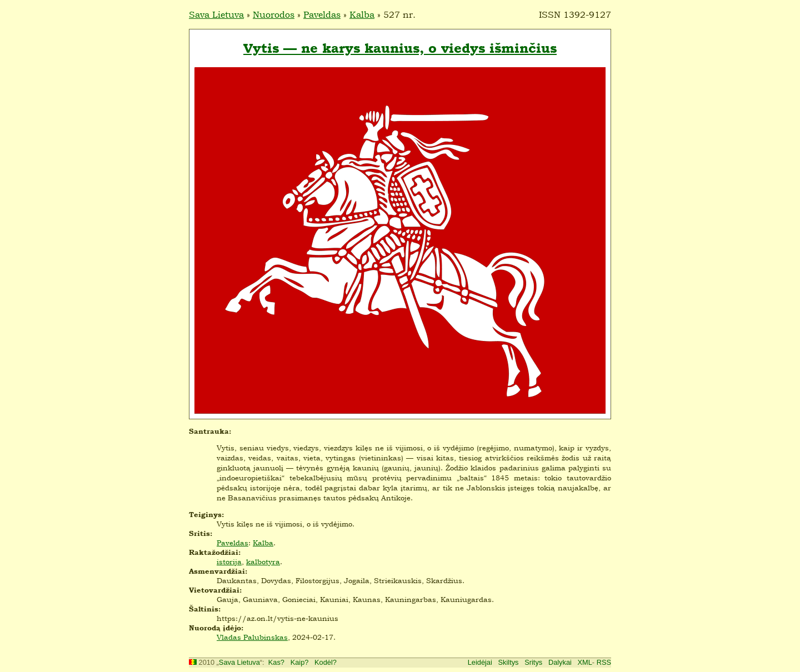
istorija (229, 561)
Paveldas (322, 14)
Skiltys (509, 662)
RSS (604, 662)
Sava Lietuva (216, 14)
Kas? (276, 662)
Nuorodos (274, 14)
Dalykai (560, 662)
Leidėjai (480, 662)
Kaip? (300, 662)
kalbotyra (263, 561)
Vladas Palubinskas (252, 637)
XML (585, 662)
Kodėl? (326, 662)
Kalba (362, 14)
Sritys (533, 662)
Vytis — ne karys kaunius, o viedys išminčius (400, 48)
